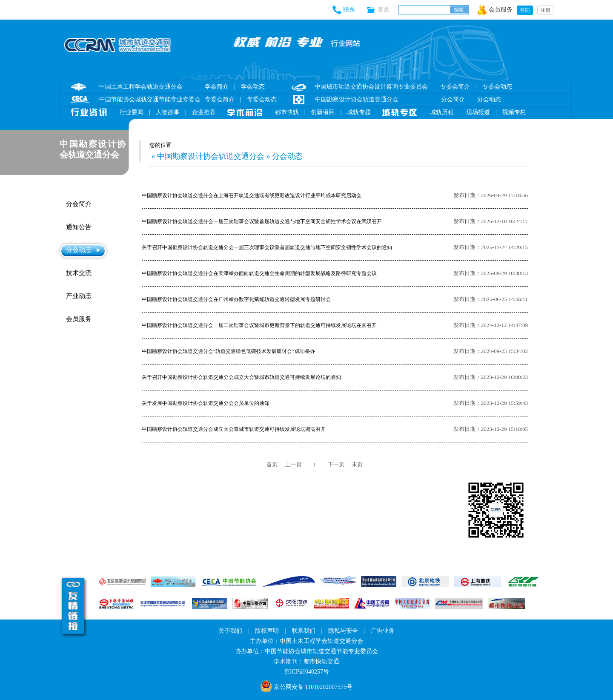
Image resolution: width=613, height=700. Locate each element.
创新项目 (323, 112)
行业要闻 (132, 112)
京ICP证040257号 (306, 672)
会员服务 (501, 10)
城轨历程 (442, 112)
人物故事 (168, 112)
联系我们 (304, 631)
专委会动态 (262, 99)
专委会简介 (220, 99)
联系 (349, 10)
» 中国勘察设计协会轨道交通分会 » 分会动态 (226, 156)
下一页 (336, 464)
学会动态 (253, 87)
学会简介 (217, 87)
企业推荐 (204, 112)
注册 (545, 10)
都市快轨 (287, 112)
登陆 (525, 10)
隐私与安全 (343, 631)
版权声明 (267, 631)
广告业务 (383, 631)
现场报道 (478, 112)
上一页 (294, 464)
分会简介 (453, 99)
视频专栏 (514, 112)
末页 (357, 464)
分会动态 (489, 99)
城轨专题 (359, 112)
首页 (388, 10)
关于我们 (230, 631)
